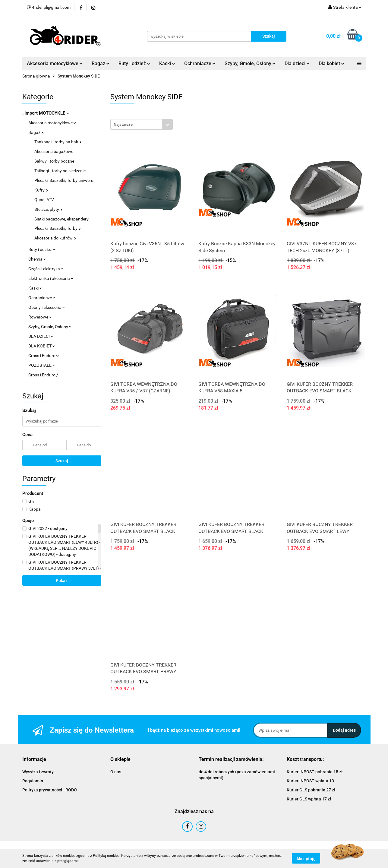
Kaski (167, 63)
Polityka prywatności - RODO (50, 790)
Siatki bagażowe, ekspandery (62, 219)
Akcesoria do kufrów (55, 238)
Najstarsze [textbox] (123, 124)
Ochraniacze (200, 63)
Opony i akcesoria (47, 307)
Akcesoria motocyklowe (55, 63)
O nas (116, 772)
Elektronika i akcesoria (51, 278)
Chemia (37, 259)
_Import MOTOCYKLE (46, 113)
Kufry (41, 190)
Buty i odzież (134, 63)
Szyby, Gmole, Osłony (250, 63)
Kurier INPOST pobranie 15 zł (315, 772)
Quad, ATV (44, 200)
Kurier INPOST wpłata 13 (310, 781)
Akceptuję (306, 858)
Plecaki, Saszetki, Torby (58, 228)
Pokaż (62, 581)
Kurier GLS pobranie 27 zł (311, 790)
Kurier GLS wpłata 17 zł (309, 799)
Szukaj (62, 461)
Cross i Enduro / (43, 375)
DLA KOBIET (42, 346)
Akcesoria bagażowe (54, 151)
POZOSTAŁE (42, 365)
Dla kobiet (331, 63)
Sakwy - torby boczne (54, 161)
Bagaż (101, 63)
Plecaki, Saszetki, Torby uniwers (64, 180)
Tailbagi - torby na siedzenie (60, 171)
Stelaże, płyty (48, 209)
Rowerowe (40, 317)
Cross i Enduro (44, 356)
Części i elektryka (46, 269)
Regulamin (33, 781)
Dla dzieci (297, 63)
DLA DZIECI (41, 336)
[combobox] (142, 124)
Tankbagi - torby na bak (58, 142)
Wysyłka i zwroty (38, 772)
